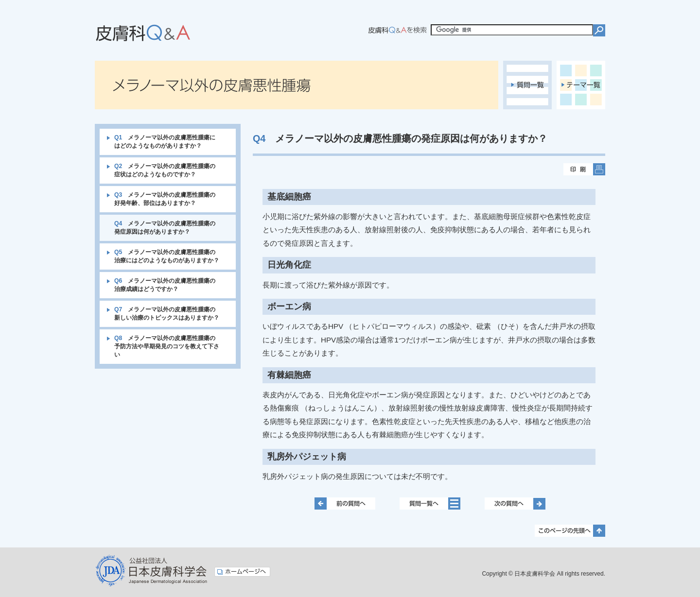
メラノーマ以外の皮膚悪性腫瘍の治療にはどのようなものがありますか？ (167, 256)
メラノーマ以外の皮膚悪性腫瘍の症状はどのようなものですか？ (165, 170)
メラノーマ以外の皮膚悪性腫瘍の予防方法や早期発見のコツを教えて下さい (167, 346)
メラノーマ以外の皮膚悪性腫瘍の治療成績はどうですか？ (165, 285)
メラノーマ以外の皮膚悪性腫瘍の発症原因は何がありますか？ (165, 228)
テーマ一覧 (581, 85)
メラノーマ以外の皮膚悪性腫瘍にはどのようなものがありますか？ (165, 142)
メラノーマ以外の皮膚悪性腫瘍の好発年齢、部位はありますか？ (165, 199)
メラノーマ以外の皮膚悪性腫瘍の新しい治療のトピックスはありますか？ (167, 314)
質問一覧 (527, 85)
